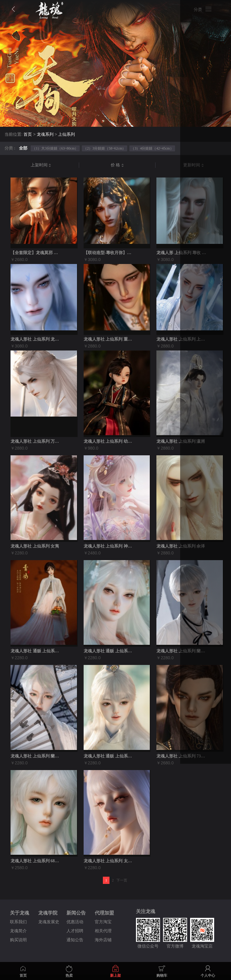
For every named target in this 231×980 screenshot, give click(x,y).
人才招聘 (75, 936)
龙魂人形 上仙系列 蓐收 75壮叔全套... (182, 253)
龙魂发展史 (49, 927)
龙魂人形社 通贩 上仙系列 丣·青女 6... (36, 655)
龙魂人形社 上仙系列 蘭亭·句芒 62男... (36, 761)
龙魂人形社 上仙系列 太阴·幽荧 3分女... (109, 866)
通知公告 (75, 945)
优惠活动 (75, 927)
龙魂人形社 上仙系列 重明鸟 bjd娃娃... (109, 340)
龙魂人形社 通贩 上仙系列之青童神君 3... (109, 761)
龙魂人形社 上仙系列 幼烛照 (109, 443)
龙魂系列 (45, 135)
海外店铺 (103, 945)
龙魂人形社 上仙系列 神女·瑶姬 (109, 549)
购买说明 (18, 945)
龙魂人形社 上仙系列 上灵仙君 (182, 340)
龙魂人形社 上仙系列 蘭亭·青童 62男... (182, 655)
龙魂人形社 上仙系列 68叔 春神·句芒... (36, 866)
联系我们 (18, 927)
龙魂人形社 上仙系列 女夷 (35, 549)
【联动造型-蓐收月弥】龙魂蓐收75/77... (109, 253)
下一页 (122, 886)
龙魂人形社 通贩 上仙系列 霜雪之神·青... (109, 655)
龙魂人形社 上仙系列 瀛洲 (181, 443)
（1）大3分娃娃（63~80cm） (55, 148)
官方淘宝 (103, 927)
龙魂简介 (18, 936)
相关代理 (103, 936)
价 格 (117, 165)
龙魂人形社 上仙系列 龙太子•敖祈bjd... (36, 340)
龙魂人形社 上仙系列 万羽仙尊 (36, 443)
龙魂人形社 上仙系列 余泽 (181, 549)
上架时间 (41, 165)
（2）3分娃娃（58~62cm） (105, 148)
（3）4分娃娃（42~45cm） (152, 148)
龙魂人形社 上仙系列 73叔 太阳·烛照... (182, 761)
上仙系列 (66, 135)
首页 (28, 135)
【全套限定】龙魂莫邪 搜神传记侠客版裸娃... (36, 253)
